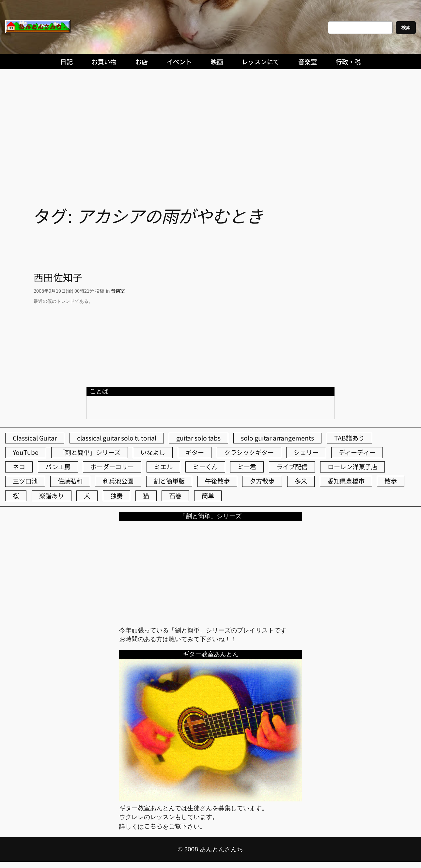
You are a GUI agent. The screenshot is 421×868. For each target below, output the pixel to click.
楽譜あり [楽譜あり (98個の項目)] (52, 496)
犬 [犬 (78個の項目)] (87, 496)
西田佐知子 (58, 277)
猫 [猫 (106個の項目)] (146, 496)
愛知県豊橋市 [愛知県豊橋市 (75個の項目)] (346, 481)
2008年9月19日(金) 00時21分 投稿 (69, 291)
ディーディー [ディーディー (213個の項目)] (357, 452)
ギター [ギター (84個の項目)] (195, 452)
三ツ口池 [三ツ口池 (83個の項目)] (25, 481)
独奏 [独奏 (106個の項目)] (117, 496)
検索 (406, 27)
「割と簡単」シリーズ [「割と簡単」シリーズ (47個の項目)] (90, 452)
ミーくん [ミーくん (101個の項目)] (205, 467)
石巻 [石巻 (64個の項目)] (175, 496)
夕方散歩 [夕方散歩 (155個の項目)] (262, 481)
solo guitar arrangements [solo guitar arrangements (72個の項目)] (277, 438)
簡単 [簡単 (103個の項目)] (208, 496)
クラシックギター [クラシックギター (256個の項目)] (249, 452)
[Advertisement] (210, 121)
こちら (153, 826)
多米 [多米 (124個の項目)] (301, 481)
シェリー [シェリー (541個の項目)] (306, 452)
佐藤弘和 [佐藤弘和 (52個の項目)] (70, 481)
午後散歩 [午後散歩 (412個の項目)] (217, 481)
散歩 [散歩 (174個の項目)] (391, 481)
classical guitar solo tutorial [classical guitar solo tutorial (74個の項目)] (117, 438)
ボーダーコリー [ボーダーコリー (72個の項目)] (112, 467)
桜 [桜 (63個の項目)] (16, 496)
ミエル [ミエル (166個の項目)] (163, 467)
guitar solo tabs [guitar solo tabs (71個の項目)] (198, 438)
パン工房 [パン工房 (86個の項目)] (58, 467)
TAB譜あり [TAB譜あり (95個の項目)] (349, 438)
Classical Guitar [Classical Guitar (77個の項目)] (35, 438)
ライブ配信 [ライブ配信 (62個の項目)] (292, 467)
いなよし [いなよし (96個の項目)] (153, 452)
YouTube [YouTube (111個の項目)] (26, 452)
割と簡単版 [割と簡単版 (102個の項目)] (169, 481)
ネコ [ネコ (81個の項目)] (19, 467)
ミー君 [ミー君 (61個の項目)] (247, 467)
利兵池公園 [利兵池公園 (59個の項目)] (118, 481)
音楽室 (118, 291)
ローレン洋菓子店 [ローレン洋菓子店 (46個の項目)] (352, 467)
